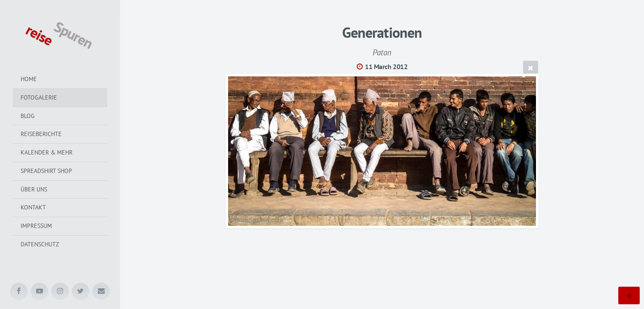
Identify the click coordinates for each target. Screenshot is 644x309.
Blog (28, 116)
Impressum (36, 226)
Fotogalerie (39, 97)
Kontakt (33, 207)
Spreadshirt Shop (46, 171)
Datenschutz (40, 244)
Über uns (34, 189)
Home (29, 79)
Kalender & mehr (47, 152)
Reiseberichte (41, 134)
